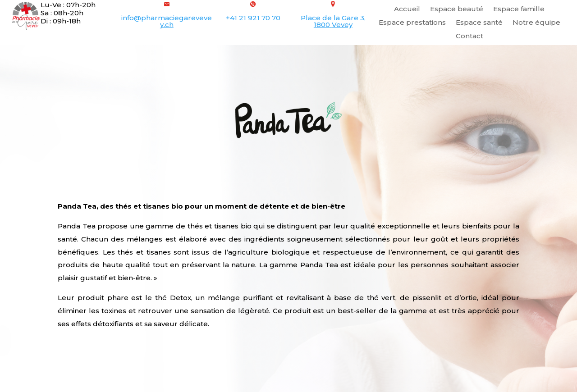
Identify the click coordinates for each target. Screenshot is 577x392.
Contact (469, 36)
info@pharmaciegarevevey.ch (167, 21)
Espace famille (519, 9)
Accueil (407, 9)
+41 (253, 18)
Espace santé (479, 23)
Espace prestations (412, 23)
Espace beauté (457, 9)
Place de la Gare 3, (333, 18)
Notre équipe (536, 23)
